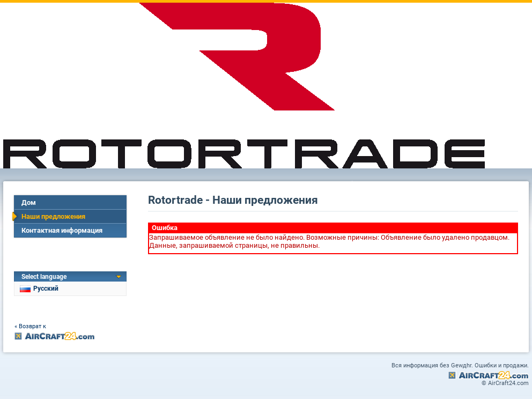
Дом (29, 202)
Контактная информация (62, 230)
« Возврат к (30, 326)
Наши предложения (53, 216)
